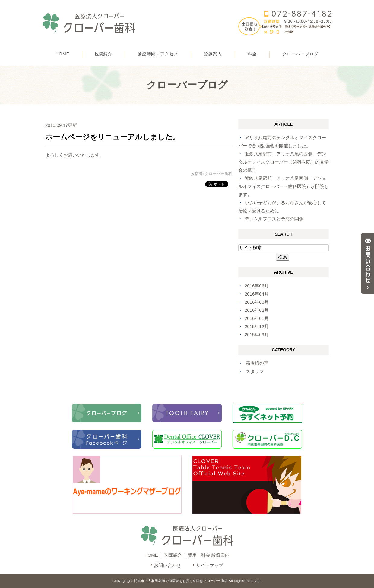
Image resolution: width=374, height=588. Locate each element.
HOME (62, 54)
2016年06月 (257, 286)
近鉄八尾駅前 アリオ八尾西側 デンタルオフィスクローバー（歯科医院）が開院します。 (284, 186)
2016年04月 (257, 294)
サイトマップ (210, 565)
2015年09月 (257, 335)
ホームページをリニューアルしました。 (113, 137)
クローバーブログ (300, 54)
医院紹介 (173, 555)
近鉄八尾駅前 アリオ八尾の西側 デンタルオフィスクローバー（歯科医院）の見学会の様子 (284, 162)
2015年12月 (257, 326)
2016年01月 (257, 318)
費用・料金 (199, 555)
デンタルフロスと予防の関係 (274, 219)
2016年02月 (257, 310)
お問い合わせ (167, 565)
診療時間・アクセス (158, 54)
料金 (252, 54)
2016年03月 (257, 302)
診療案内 (213, 54)
